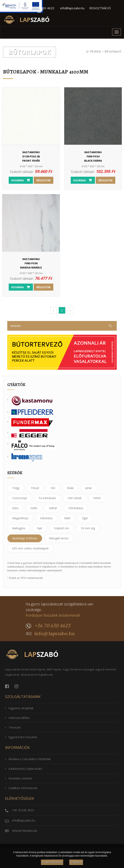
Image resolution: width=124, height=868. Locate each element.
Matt (67, 518)
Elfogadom (76, 862)
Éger (85, 518)
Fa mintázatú (47, 498)
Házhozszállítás (17, 718)
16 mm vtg (88, 528)
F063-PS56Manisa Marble (31, 263)
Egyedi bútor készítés (21, 737)
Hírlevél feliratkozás (25, 831)
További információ (52, 862)
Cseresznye (20, 498)
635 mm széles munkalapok (30, 548)
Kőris (15, 508)
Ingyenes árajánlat (19, 708)
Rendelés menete (19, 778)
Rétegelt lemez (59, 538)
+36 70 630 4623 (48, 626)
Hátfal (53, 508)
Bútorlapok (113, 51)
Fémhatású (76, 508)
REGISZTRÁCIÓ (100, 8)
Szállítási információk (21, 788)
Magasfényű (20, 518)
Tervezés (13, 727)
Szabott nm (61, 528)
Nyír (40, 528)
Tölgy (16, 488)
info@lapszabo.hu (72, 8)
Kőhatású (46, 518)
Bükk (70, 488)
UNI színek (75, 498)
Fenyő (35, 488)
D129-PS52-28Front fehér (31, 156)
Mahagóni (19, 528)
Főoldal (95, 51)
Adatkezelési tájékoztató (24, 769)
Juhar (89, 488)
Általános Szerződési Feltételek (28, 759)
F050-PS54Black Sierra (93, 156)
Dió (53, 488)
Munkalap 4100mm (25, 538)
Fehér (97, 498)
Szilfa (34, 508)
